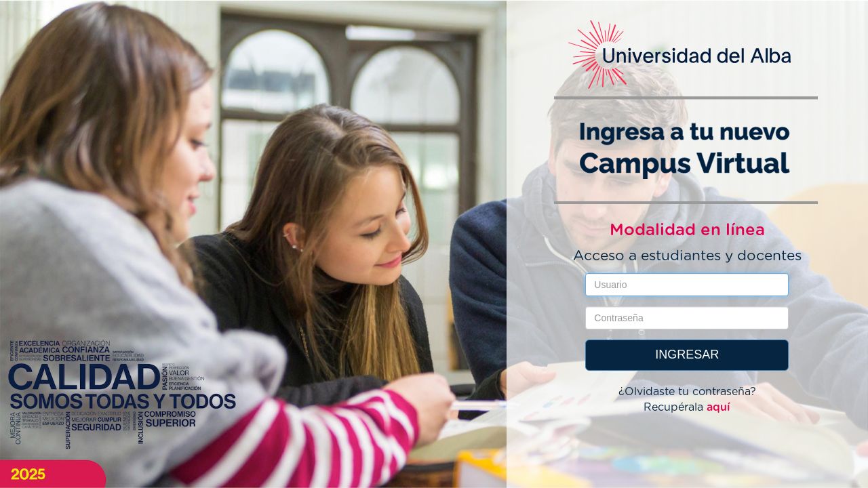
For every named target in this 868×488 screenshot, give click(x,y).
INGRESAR (687, 354)
